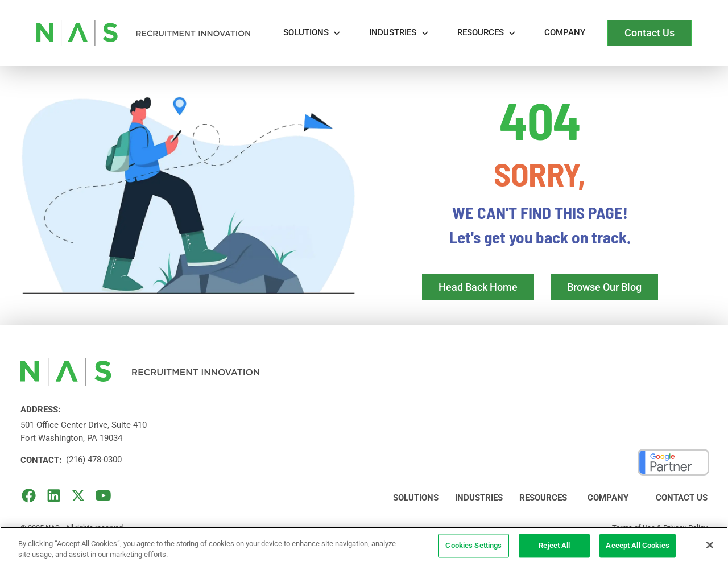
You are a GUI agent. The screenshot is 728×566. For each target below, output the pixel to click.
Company (565, 33)
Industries (393, 33)
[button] (313, 33)
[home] (143, 33)
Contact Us (682, 498)
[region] (364, 546)
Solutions (306, 33)
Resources (543, 498)
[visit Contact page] (650, 33)
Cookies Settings (473, 546)
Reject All (554, 546)
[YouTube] (103, 495)
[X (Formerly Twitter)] (78, 495)
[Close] (710, 545)
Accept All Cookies (637, 546)
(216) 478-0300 (94, 460)
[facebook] (29, 495)
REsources (481, 33)
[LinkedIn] (54, 495)
